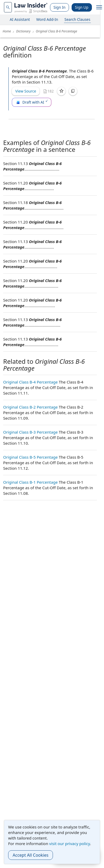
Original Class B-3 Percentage (30, 432)
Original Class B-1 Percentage (30, 482)
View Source (26, 91)
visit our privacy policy (70, 843)
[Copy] (73, 91)
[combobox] (8, 7)
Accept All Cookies (31, 855)
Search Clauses (77, 19)
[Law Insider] (31, 7)
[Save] (61, 91)
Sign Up (82, 7)
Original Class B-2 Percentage (30, 407)
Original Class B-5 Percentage (30, 457)
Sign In (60, 7)
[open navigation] (99, 7)
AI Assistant (20, 19)
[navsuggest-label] (8, 7)
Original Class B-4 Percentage (30, 382)
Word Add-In (47, 19)
